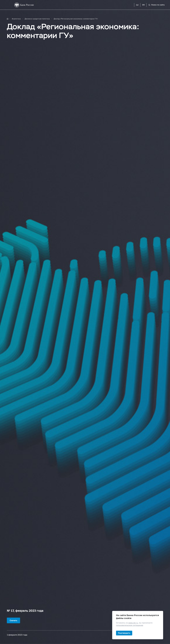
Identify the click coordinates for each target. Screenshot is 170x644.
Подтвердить (124, 633)
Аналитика (16, 19)
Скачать (13, 620)
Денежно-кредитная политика (37, 19)
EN (143, 5)
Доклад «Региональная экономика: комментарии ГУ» (76, 19)
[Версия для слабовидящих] (137, 5)
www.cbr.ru (133, 623)
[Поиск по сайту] (157, 5)
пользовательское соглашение (130, 625)
